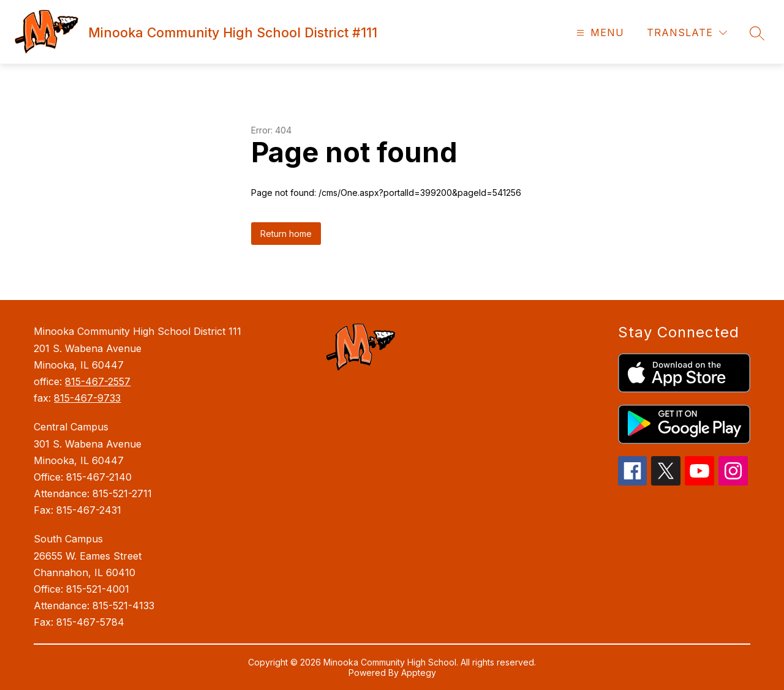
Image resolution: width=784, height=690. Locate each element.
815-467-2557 (98, 381)
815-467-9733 (87, 398)
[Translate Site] (687, 33)
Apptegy (419, 673)
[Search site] (757, 33)
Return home (286, 234)
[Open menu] (599, 33)
